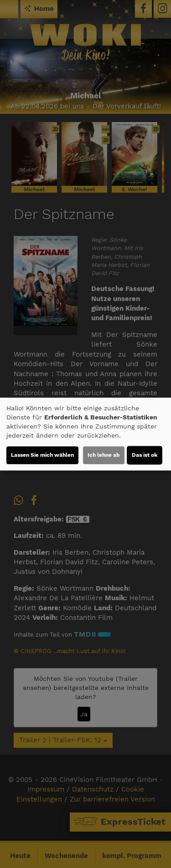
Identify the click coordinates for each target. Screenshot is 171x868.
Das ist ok (145, 455)
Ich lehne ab (104, 455)
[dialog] (85, 434)
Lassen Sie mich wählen (42, 455)
